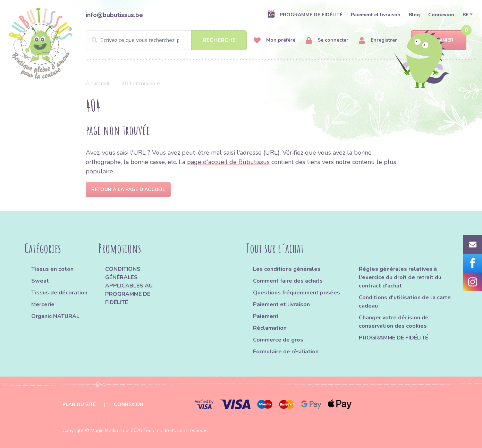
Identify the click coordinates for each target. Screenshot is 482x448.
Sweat (40, 281)
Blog (414, 15)
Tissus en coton (52, 269)
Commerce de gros (278, 340)
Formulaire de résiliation (286, 352)
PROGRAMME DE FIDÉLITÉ (305, 15)
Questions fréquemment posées (297, 293)
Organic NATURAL (55, 316)
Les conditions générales (287, 269)
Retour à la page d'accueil (128, 189)
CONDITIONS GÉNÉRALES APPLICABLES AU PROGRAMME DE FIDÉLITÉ (129, 286)
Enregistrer (378, 40)
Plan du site (79, 404)
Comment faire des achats (288, 281)
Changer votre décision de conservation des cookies (394, 322)
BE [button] (466, 15)
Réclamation (270, 328)
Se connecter (327, 40)
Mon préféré (274, 40)
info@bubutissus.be (114, 15)
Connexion (441, 15)
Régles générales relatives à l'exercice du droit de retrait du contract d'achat (400, 277)
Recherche (219, 40)
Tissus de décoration (59, 293)
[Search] (166, 40)
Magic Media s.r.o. (110, 430)
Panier (439, 40)
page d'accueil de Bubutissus (228, 162)
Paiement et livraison (376, 15)
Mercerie (43, 304)
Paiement (266, 316)
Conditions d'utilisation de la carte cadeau (405, 302)
